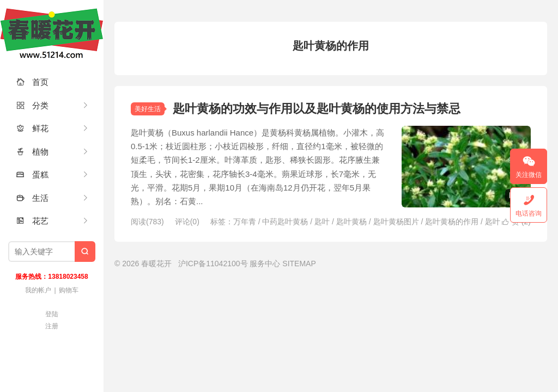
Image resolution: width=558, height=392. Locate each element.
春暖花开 (52, 33)
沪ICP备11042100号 (213, 264)
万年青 (245, 222)
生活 (32, 198)
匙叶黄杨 (351, 222)
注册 (52, 326)
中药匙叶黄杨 (285, 222)
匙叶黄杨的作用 (452, 222)
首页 (32, 82)
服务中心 (265, 264)
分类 (32, 105)
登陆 (52, 314)
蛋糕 (32, 174)
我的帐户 (38, 290)
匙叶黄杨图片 (396, 222)
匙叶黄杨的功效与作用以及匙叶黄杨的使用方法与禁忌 (317, 109)
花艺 (32, 221)
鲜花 (32, 128)
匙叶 (322, 222)
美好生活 (148, 109)
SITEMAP (299, 264)
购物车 (69, 290)
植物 (32, 152)
